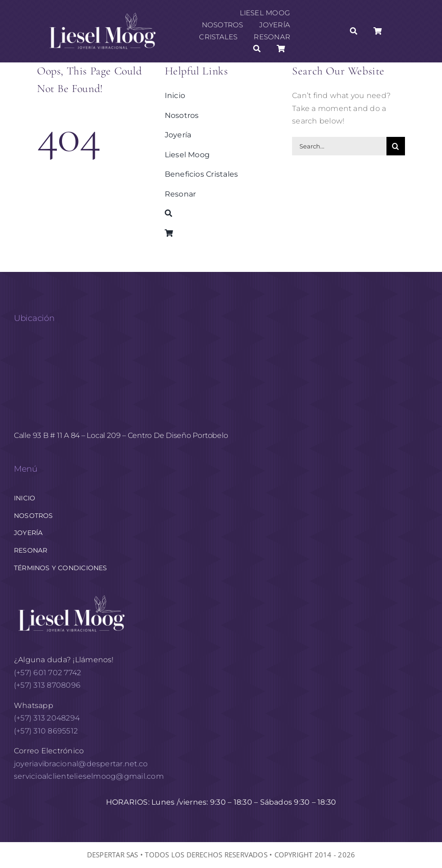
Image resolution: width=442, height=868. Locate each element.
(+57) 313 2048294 (47, 718)
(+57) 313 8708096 (48, 685)
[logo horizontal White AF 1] (72, 594)
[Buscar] (257, 49)
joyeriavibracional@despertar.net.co (81, 764)
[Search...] (339, 146)
